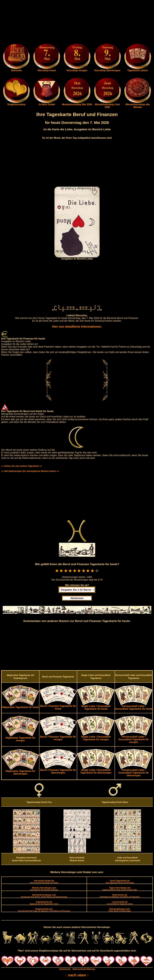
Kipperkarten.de (44, 903)
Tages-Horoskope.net (120, 889)
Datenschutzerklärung (84, 969)
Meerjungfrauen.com (120, 910)
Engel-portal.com (44, 910)
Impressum (65, 969)
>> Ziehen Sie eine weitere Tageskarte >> (22, 466)
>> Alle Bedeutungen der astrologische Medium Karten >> (30, 471)
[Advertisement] (77, 22)
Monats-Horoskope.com (44, 889)
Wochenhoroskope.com (44, 896)
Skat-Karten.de (120, 896)
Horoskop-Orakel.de (44, 882)
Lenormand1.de (120, 903)
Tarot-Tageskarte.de (120, 882)
